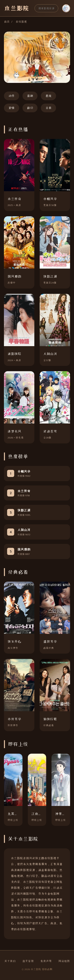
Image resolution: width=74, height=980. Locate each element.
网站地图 (64, 961)
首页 (7, 22)
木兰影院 (16, 8)
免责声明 (46, 961)
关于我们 (10, 961)
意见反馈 (28, 961)
